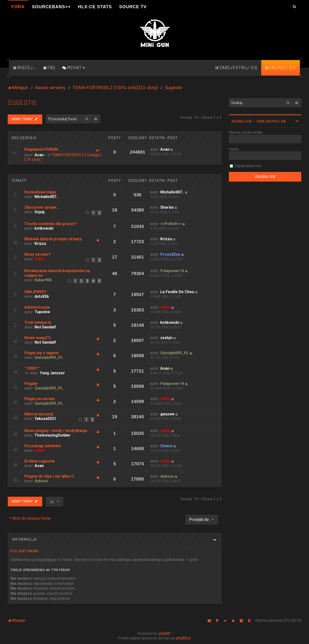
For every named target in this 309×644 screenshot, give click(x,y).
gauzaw (167, 414)
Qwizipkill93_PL (49, 357)
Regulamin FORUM (41, 149)
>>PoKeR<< (171, 224)
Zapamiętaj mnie (248, 166)
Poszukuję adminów (42, 446)
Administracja (37, 307)
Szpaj (39, 212)
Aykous (41, 481)
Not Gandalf (45, 327)
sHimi (40, 259)
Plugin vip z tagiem (42, 353)
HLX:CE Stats (95, 7)
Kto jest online (24, 551)
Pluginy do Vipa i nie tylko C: (50, 476)
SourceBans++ (51, 7)
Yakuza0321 (45, 419)
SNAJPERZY (35, 292)
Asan (39, 155)
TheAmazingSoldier (53, 435)
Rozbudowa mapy (40, 192)
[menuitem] (49, 68)
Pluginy (31, 384)
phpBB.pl (183, 638)
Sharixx (167, 207)
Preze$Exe (170, 254)
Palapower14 (172, 271)
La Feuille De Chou (177, 292)
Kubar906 (43, 280)
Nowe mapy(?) (37, 338)
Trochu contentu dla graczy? (51, 224)
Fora (18, 7)
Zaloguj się (242, 121)
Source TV (133, 7)
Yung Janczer (52, 373)
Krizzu (40, 244)
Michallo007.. (46, 197)
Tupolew (42, 312)
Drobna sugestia (39, 461)
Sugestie (22, 103)
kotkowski (44, 228)
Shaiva (166, 446)
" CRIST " (32, 368)
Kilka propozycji (39, 414)
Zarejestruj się (271, 121)
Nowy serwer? (38, 254)
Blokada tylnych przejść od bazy (53, 239)
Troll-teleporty (38, 322)
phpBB (164, 633)
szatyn (166, 338)
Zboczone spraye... (42, 207)
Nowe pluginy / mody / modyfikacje (56, 431)
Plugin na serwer (40, 399)
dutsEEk (42, 296)
